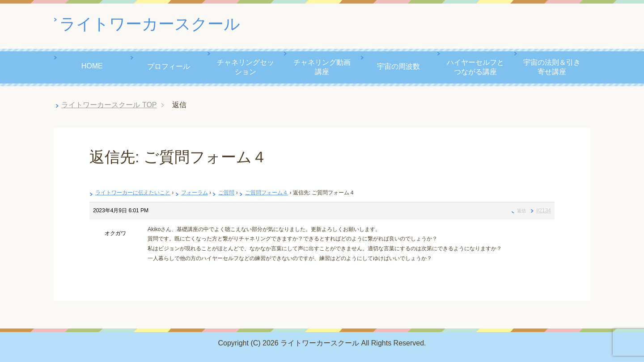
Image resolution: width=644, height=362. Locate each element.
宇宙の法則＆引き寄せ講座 (552, 67)
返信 (521, 211)
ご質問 (226, 193)
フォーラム (195, 193)
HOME (92, 66)
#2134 (544, 210)
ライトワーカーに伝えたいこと (133, 193)
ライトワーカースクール (150, 24)
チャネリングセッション (246, 67)
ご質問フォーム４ (267, 193)
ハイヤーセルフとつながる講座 (475, 67)
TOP (109, 105)
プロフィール (169, 66)
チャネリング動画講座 (322, 67)
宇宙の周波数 (398, 66)
